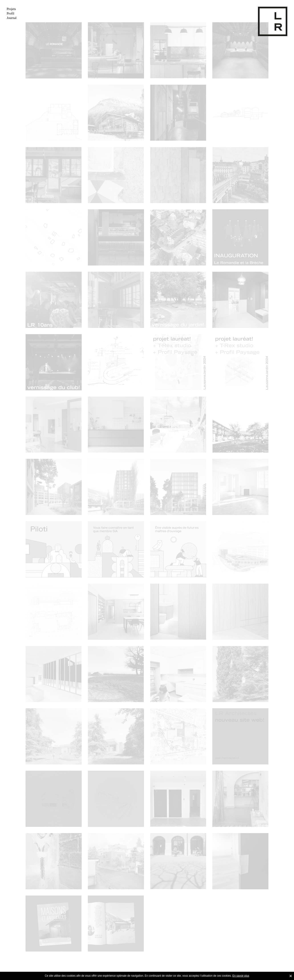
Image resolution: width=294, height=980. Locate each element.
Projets (11, 9)
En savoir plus (241, 976)
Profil (10, 13)
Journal (12, 18)
